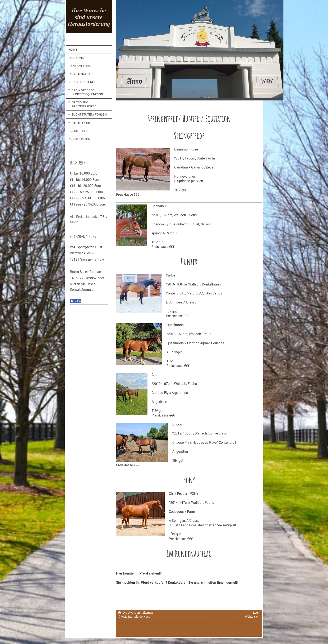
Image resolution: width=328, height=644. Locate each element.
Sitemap (148, 613)
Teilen (76, 301)
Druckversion (129, 613)
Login (257, 613)
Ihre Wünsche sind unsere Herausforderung (89, 17)
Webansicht (253, 617)
